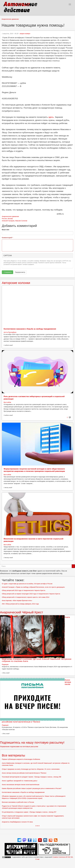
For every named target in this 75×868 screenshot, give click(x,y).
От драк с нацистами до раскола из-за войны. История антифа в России (27, 584)
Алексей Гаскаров (8, 221)
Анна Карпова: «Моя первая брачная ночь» (17, 601)
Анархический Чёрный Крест (22, 612)
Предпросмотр (20, 272)
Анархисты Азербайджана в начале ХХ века (17, 822)
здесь (51, 117)
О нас (37, 859)
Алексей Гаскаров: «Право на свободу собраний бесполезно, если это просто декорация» (33, 587)
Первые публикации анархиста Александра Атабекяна (21, 759)
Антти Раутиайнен (10, 332)
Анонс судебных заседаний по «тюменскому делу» (20, 781)
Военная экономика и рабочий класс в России (18, 802)
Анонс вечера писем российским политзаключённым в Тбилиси (24, 773)
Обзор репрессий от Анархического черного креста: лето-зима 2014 (26, 597)
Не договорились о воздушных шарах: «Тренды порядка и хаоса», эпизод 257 (29, 812)
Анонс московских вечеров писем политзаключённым (21, 785)
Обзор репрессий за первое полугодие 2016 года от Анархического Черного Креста (31, 594)
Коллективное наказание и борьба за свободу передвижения (30, 329)
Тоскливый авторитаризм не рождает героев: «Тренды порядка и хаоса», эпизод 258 (31, 777)
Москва (10, 219)
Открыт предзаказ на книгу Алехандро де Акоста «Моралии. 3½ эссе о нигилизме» (31, 769)
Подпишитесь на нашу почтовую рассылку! (32, 742)
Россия (4, 219)
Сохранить (7, 272)
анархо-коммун (25, 34)
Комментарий (7, 238)
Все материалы (13, 755)
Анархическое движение (10, 19)
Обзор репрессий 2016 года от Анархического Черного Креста (24, 590)
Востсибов (7, 402)
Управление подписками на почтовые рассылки (19, 747)
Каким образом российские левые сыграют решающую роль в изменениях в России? (32, 788)
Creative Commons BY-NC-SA (63, 857)
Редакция (5, 664)
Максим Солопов (21, 221)
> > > (37, 826)
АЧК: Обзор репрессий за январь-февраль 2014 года (20, 604)
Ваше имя (5, 230)
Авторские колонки (16, 283)
